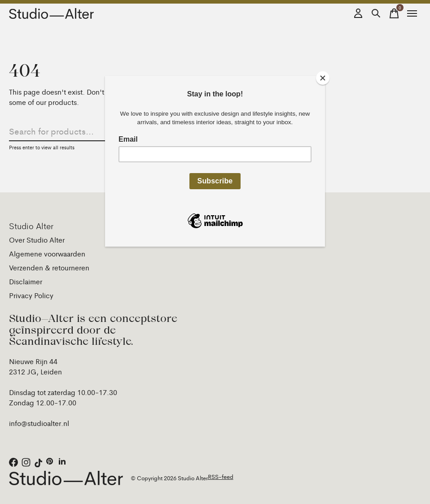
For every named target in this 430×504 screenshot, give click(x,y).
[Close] (323, 78)
